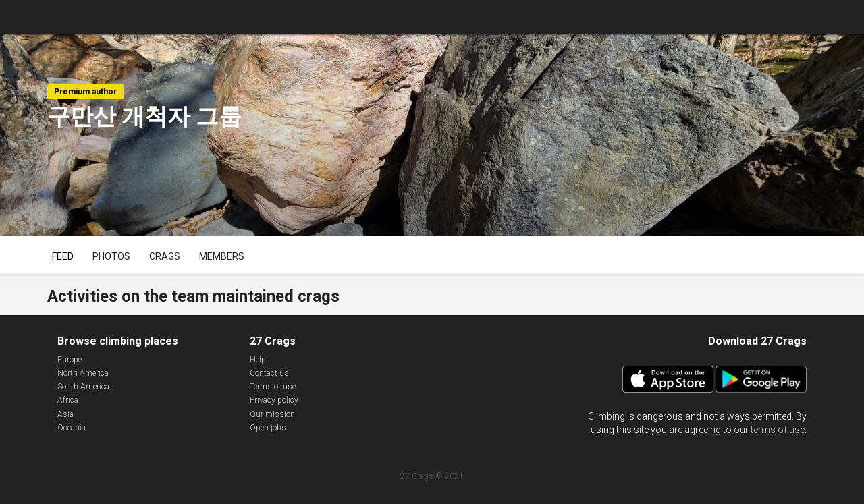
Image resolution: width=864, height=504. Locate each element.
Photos (111, 256)
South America (83, 387)
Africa (68, 400)
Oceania (72, 428)
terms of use (778, 430)
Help (258, 360)
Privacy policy (274, 400)
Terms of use (273, 387)
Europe (70, 360)
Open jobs (268, 428)
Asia (65, 414)
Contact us (269, 373)
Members (222, 256)
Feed (63, 256)
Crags (165, 256)
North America (83, 373)
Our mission (272, 414)
